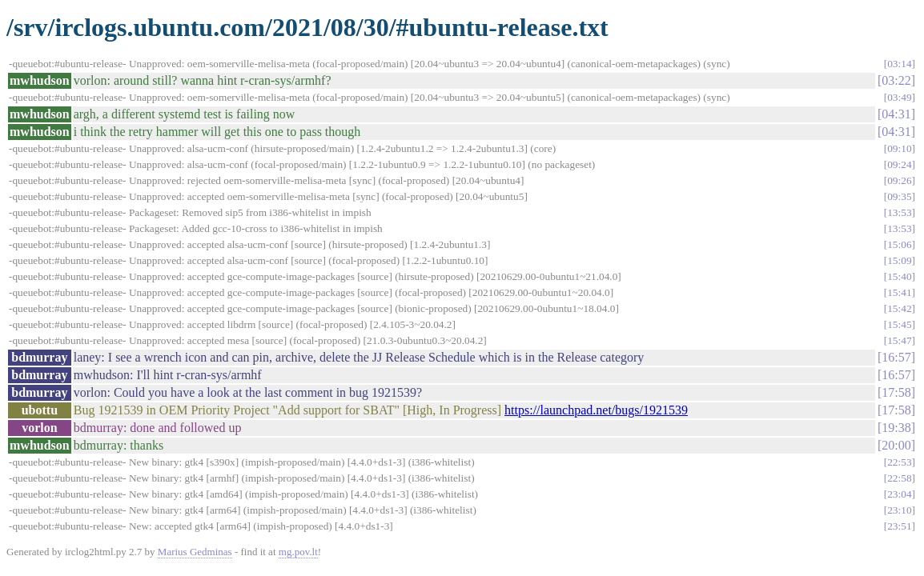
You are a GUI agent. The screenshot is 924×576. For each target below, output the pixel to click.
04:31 (896, 114)
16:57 (896, 357)
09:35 (899, 196)
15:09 (899, 260)
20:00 (896, 445)
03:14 (899, 64)
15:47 (899, 340)
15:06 (899, 244)
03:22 (896, 80)
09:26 (899, 180)
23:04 (899, 494)
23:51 (899, 526)
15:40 (899, 276)
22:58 (899, 478)
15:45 (899, 324)
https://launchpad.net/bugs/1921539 (596, 410)
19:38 (896, 428)
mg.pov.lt (298, 552)
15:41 (899, 292)
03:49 (899, 97)
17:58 (896, 392)
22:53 (899, 462)
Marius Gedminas (195, 552)
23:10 (899, 510)
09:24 (899, 164)
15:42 (899, 308)
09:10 (899, 148)
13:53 (899, 212)
